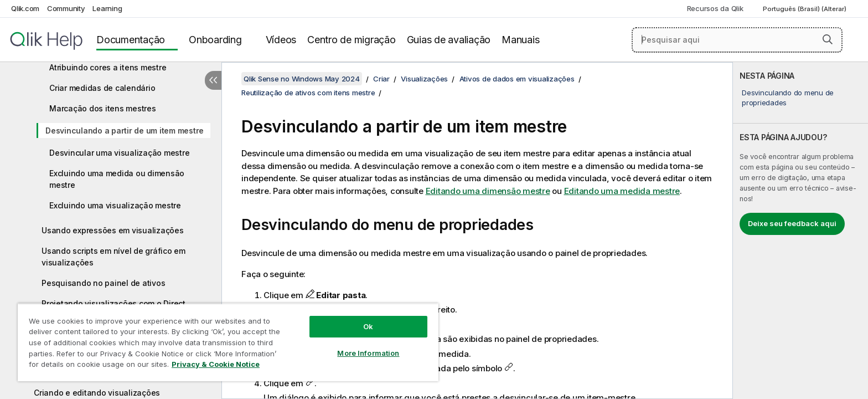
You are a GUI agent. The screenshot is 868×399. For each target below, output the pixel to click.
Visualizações (424, 79)
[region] (228, 342)
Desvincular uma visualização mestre (119, 153)
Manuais (520, 40)
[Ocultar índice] (213, 80)
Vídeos (281, 40)
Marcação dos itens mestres (103, 108)
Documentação (131, 40)
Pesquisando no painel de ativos (103, 283)
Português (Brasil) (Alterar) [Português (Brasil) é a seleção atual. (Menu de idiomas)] (805, 9)
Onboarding (215, 40)
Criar (381, 79)
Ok (368, 326)
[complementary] (800, 231)
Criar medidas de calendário (102, 88)
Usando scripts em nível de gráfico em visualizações (113, 257)
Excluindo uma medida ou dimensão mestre (117, 179)
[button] (828, 39)
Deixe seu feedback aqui (792, 223)
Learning (107, 8)
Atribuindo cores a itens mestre (108, 67)
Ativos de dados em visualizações (517, 79)
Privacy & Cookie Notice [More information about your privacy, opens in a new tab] (216, 364)
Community (66, 8)
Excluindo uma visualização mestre (115, 205)
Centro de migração (352, 40)
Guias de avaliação (449, 40)
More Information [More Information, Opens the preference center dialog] (368, 353)
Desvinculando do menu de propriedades (788, 98)
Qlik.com (25, 8)
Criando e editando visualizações (97, 393)
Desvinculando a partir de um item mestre (125, 131)
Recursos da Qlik (715, 8)
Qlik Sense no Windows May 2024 (302, 79)
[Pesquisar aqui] (737, 40)
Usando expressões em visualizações (113, 230)
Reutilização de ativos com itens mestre (308, 93)
